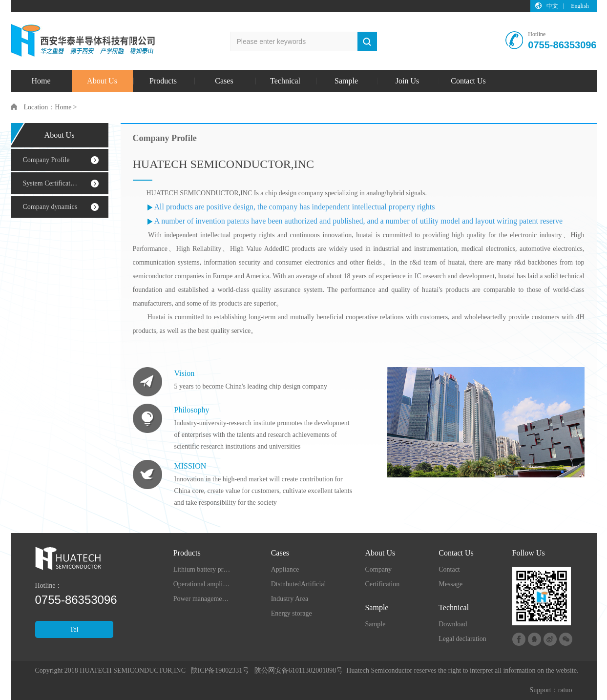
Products (163, 81)
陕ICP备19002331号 (220, 670)
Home (41, 81)
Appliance (285, 569)
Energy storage (292, 613)
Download (453, 624)
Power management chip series (203, 599)
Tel (74, 629)
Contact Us (468, 81)
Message (450, 584)
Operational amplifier (203, 584)
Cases (224, 81)
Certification (382, 584)
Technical (285, 81)
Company (378, 569)
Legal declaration (462, 639)
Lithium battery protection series (203, 569)
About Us (102, 81)
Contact (449, 569)
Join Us (407, 81)
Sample (346, 81)
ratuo (565, 690)
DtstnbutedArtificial (299, 584)
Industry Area (290, 599)
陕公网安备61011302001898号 (299, 670)
